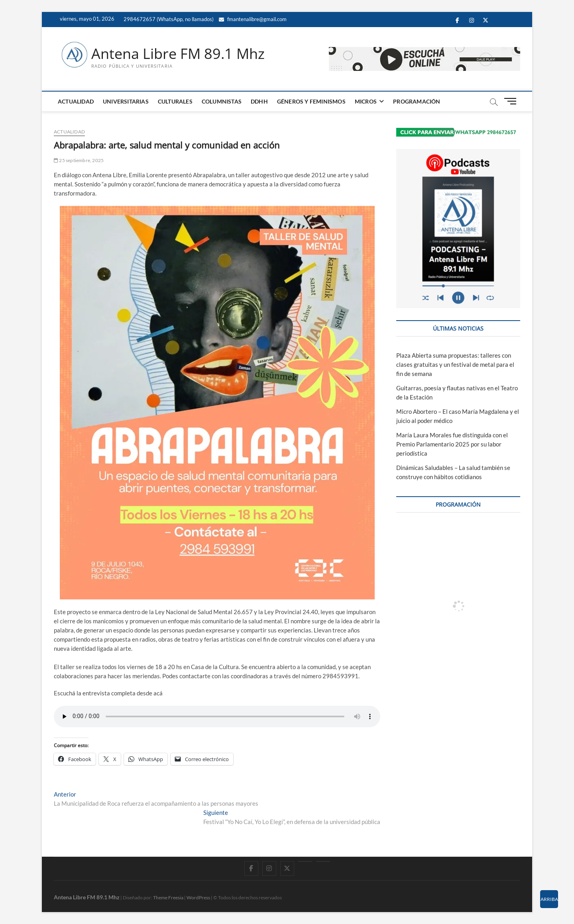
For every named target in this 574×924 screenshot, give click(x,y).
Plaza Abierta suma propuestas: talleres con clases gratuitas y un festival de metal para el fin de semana (455, 364)
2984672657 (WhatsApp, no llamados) (168, 19)
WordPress (198, 898)
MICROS (366, 101)
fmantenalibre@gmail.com (253, 19)
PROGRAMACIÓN (417, 101)
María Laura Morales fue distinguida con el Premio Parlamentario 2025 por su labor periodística (452, 444)
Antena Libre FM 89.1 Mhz (178, 54)
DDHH (259, 101)
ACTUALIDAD (76, 101)
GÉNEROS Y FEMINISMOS (311, 101)
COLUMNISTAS (222, 101)
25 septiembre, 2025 (79, 160)
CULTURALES (175, 101)
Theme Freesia (168, 898)
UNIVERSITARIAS (126, 101)
